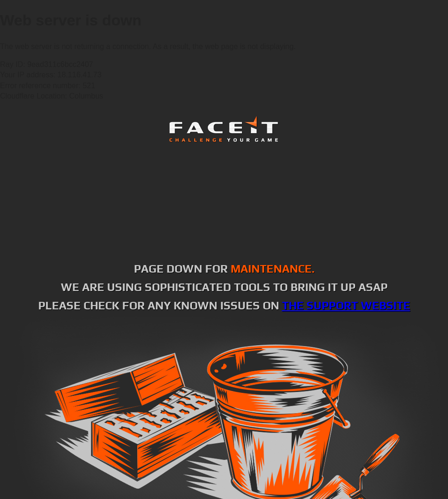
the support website (346, 305)
